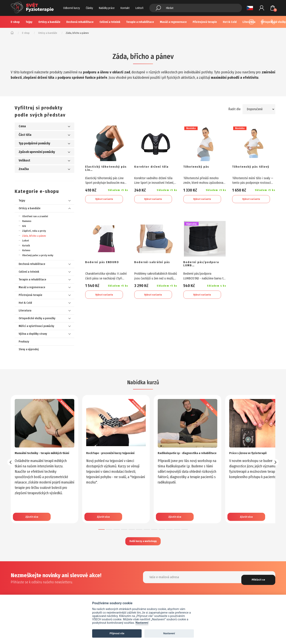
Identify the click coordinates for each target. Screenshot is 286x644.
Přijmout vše (117, 633)
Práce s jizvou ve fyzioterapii (253, 453)
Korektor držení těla (155, 167)
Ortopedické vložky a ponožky (37, 318)
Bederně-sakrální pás (152, 267)
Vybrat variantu (104, 200)
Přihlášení (262, 8)
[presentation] (11, 462)
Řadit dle (233, 109)
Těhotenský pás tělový (248, 169)
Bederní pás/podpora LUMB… (204, 267)
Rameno (27, 221)
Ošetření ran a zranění (35, 216)
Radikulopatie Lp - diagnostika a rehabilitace (185, 455)
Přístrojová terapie (205, 22)
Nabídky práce (107, 8)
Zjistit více (34, 511)
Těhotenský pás (200, 167)
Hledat (158, 8)
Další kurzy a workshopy (143, 542)
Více (230, 22)
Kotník (26, 246)
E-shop (15, 22)
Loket (26, 241)
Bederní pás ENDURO (106, 265)
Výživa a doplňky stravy (33, 334)
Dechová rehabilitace (80, 22)
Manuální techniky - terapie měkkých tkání (38, 455)
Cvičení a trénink (110, 22)
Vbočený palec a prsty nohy (38, 255)
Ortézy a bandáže (49, 22)
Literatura (25, 311)
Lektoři (139, 8)
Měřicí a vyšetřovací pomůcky (36, 326)
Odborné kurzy (71, 8)
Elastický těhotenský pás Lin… (106, 169)
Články (89, 8)
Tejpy (29, 22)
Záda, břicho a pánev (34, 236)
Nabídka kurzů (143, 382)
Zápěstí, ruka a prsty (34, 231)
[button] (101, 529)
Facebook (262, 22)
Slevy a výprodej (29, 349)
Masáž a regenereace (173, 22)
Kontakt (125, 8)
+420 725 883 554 (273, 22)
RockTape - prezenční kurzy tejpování (109, 455)
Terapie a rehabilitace (140, 22)
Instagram (251, 22)
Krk (24, 226)
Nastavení (142, 623)
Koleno (26, 250)
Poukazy (24, 342)
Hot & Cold (25, 303)
